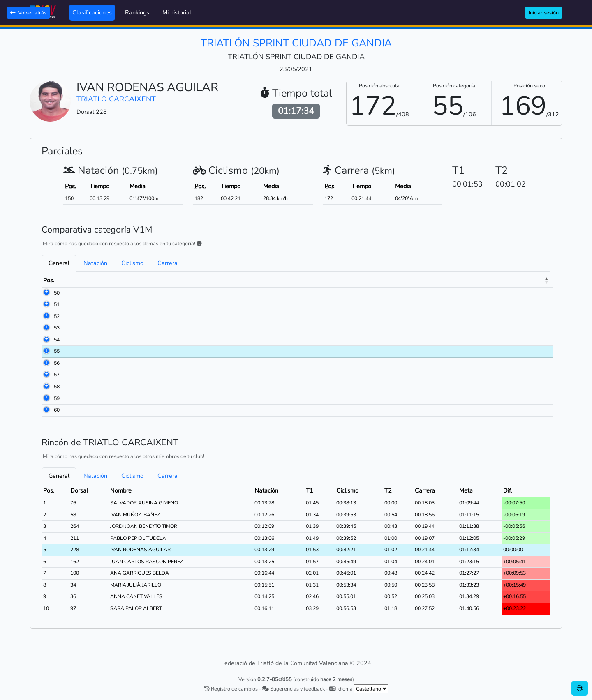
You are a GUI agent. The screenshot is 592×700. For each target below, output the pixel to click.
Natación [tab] (95, 263)
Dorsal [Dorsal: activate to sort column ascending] (80, 280)
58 (46, 387)
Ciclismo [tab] (132, 263)
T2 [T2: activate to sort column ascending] (429, 280)
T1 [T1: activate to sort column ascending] (362, 280)
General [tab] (59, 263)
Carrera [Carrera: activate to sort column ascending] (459, 280)
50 (46, 293)
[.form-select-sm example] (371, 689)
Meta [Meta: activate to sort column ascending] (496, 280)
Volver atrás (28, 13)
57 (46, 375)
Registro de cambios (231, 689)
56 (46, 363)
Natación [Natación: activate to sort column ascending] (325, 280)
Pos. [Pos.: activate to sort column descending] (49, 280)
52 (46, 316)
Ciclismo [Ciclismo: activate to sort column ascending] (393, 280)
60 (46, 410)
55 (46, 351)
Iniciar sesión (544, 13)
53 (46, 328)
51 (46, 304)
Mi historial (177, 12)
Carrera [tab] (168, 263)
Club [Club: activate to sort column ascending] (215, 280)
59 (46, 398)
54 (46, 340)
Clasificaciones (92, 12)
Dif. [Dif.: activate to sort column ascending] (525, 280)
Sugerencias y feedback (294, 689)
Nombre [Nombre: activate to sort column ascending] (119, 280)
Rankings (137, 12)
